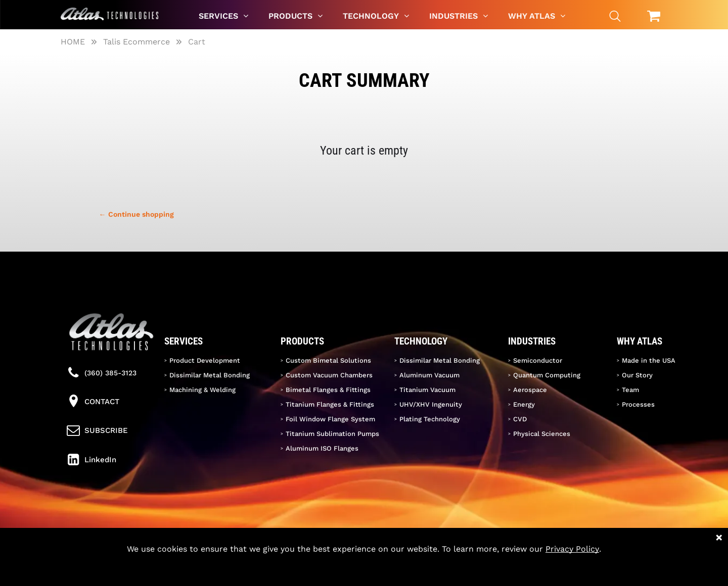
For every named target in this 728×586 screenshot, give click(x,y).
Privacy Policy (572, 549)
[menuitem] (223, 16)
